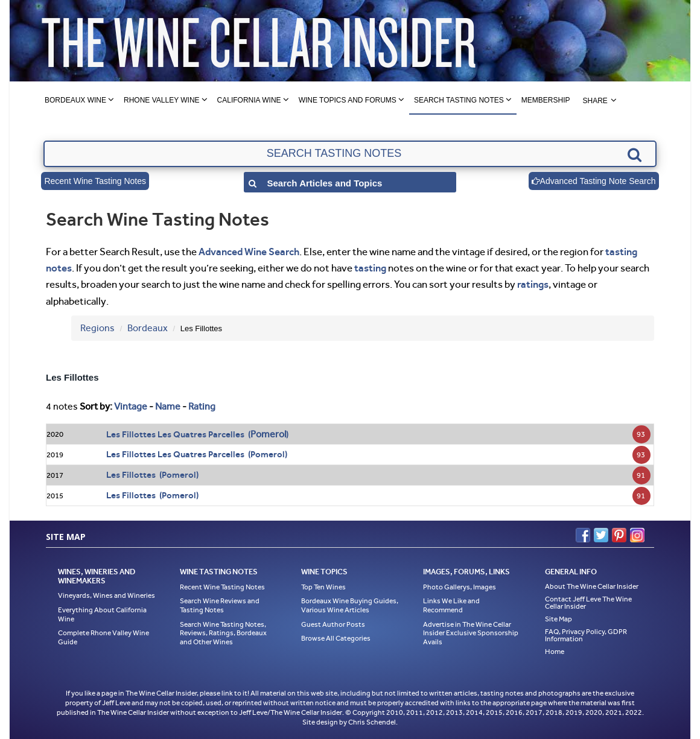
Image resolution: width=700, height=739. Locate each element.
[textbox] (350, 154)
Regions (97, 328)
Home (555, 652)
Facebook (583, 535)
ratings (533, 284)
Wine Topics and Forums (348, 100)
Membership (546, 100)
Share (595, 101)
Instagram (637, 535)
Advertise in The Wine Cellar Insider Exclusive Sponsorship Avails (471, 633)
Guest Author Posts (333, 624)
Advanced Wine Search (249, 252)
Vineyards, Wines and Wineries (107, 595)
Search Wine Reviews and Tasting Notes (220, 605)
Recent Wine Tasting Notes (95, 181)
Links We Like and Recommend (451, 605)
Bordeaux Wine (75, 100)
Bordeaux (148, 328)
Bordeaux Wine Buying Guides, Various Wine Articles (350, 605)
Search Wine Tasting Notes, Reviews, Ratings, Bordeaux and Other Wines (223, 633)
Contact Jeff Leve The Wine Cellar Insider (588, 603)
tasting (370, 268)
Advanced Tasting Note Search (594, 181)
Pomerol (268, 434)
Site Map (558, 619)
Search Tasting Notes (459, 100)
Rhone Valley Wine (162, 100)
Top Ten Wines (323, 587)
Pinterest (619, 535)
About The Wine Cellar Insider (592, 586)
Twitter (601, 535)
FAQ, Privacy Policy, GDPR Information (586, 635)
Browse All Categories (336, 638)
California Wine (249, 100)
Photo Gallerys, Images (460, 587)
